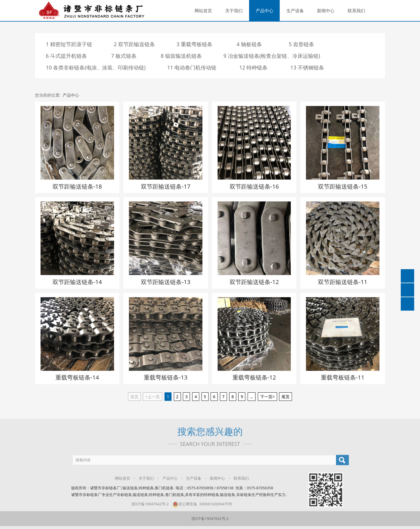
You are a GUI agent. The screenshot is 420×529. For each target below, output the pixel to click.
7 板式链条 (124, 56)
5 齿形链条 (301, 44)
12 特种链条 (253, 67)
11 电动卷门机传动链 (192, 67)
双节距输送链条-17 (166, 186)
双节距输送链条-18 (77, 186)
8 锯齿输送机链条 (181, 56)
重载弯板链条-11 (343, 377)
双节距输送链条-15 (343, 186)
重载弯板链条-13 (166, 377)
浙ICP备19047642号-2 (146, 504)
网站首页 (203, 11)
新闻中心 (326, 11)
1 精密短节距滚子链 (69, 44)
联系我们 (356, 11)
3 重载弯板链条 (194, 44)
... (252, 397)
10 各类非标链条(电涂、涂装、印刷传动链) (96, 67)
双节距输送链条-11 (343, 282)
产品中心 (265, 11)
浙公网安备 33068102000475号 (198, 504)
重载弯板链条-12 (254, 377)
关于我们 (234, 11)
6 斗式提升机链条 (66, 56)
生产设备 (295, 11)
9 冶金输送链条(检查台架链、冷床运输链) (272, 56)
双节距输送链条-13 (166, 282)
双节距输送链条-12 (254, 282)
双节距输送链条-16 (254, 186)
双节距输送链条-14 (77, 282)
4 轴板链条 (249, 44)
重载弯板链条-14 (77, 377)
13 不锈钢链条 (307, 67)
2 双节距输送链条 (134, 44)
